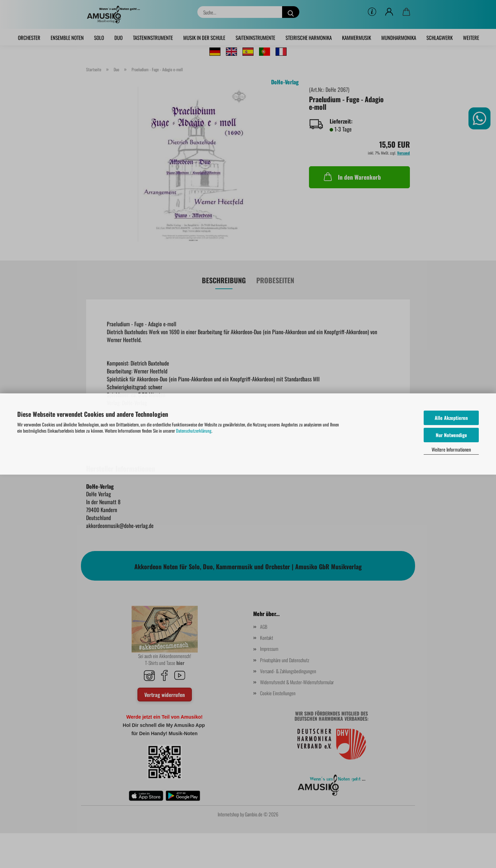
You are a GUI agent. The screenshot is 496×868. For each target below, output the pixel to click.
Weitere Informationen (451, 449)
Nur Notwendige (451, 435)
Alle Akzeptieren (451, 418)
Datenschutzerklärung (194, 431)
